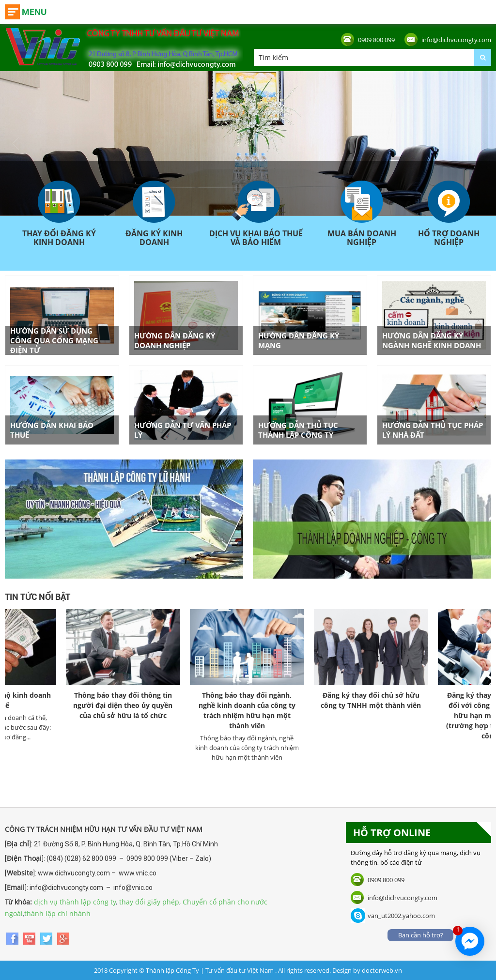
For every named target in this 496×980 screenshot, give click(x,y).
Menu (34, 12)
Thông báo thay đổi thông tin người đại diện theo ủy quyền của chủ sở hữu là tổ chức (137, 705)
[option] (137, 668)
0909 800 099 (376, 40)
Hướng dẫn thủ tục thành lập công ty (298, 430)
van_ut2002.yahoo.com (401, 916)
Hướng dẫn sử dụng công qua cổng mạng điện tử (54, 340)
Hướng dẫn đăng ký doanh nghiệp (175, 340)
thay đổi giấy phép (149, 902)
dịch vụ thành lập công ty (75, 902)
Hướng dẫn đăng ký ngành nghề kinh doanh (432, 340)
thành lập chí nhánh (57, 913)
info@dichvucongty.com (456, 40)
